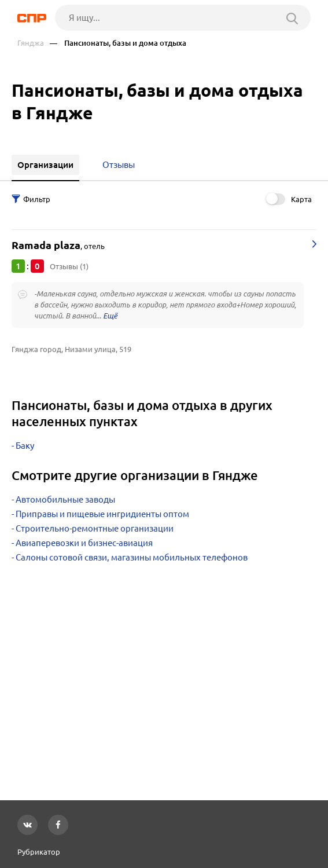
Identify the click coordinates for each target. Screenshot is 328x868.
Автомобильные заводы (65, 499)
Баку (25, 446)
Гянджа (31, 43)
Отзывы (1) (69, 266)
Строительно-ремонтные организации (95, 528)
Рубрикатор (39, 852)
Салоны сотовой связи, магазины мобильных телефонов (132, 557)
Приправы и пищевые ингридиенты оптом (102, 514)
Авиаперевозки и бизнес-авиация (84, 543)
